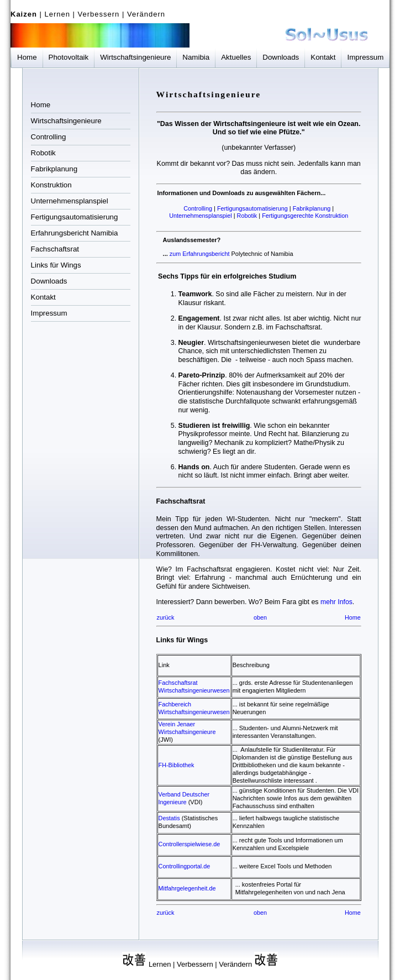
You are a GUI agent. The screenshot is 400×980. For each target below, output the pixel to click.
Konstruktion (51, 185)
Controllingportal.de (185, 866)
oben (260, 617)
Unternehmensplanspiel (70, 201)
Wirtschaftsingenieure (135, 57)
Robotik (43, 153)
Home (27, 57)
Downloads (281, 57)
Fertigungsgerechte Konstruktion (305, 216)
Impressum (365, 57)
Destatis (169, 818)
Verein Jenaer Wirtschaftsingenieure (187, 728)
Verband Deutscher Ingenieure (184, 798)
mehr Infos (336, 602)
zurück (166, 617)
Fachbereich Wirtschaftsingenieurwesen (194, 708)
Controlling (49, 137)
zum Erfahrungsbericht (201, 254)
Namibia (196, 57)
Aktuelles (236, 57)
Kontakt (323, 57)
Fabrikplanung (54, 169)
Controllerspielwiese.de (190, 844)
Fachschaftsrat (55, 249)
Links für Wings (56, 265)
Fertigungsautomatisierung (75, 217)
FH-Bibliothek (177, 765)
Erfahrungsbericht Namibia (75, 233)
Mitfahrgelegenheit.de (187, 888)
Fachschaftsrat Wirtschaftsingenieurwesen (194, 686)
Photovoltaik (69, 57)
